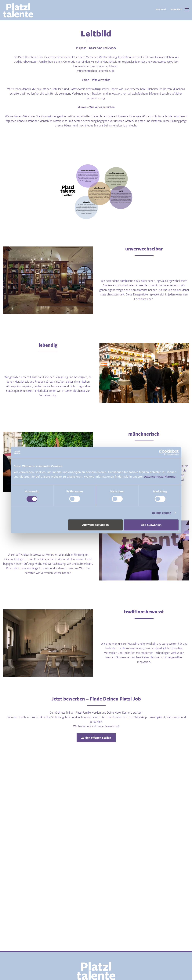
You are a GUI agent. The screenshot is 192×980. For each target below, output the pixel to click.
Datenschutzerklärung (159, 477)
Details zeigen (162, 513)
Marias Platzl (176, 10)
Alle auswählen (151, 525)
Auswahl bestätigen (95, 525)
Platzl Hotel (161, 10)
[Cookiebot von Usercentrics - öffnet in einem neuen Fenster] (162, 452)
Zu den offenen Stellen (96, 738)
